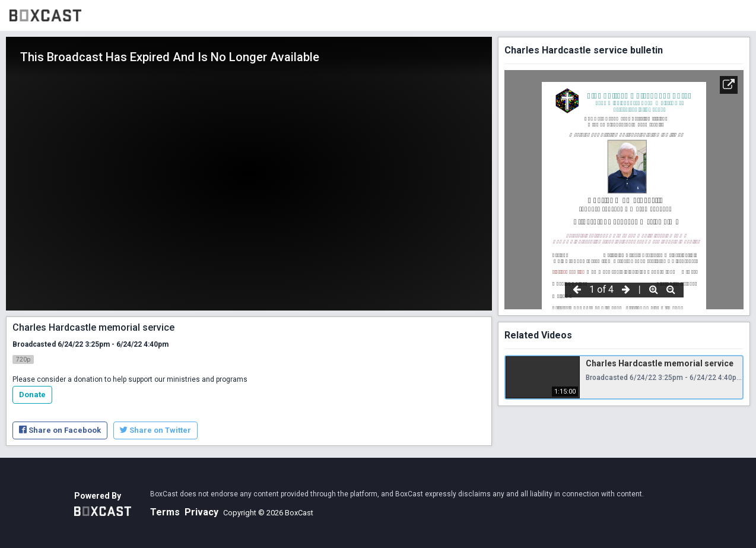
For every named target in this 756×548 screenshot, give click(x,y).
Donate (32, 395)
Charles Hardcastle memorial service (660, 363)
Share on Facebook (60, 430)
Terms (165, 512)
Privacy (201, 512)
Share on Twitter (155, 430)
